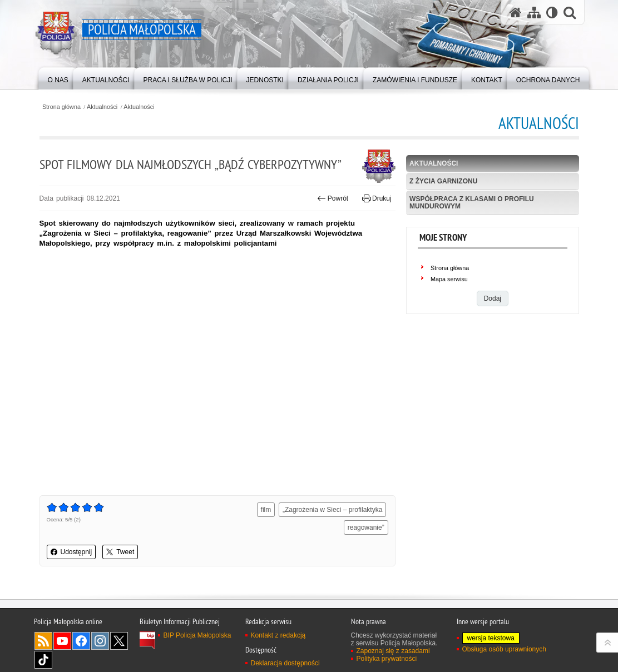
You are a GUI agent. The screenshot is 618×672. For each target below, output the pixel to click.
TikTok (43, 660)
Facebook (81, 641)
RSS (43, 641)
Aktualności (102, 107)
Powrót (333, 198)
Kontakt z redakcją (278, 635)
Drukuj (377, 198)
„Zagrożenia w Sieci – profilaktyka (332, 510)
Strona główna (61, 107)
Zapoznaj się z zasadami (393, 651)
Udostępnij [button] (71, 552)
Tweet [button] (120, 552)
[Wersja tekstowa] (552, 13)
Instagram (100, 641)
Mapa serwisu (449, 279)
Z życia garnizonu (443, 181)
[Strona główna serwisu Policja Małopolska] (516, 13)
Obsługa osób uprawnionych (504, 649)
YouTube (62, 641)
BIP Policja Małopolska (197, 635)
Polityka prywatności (387, 659)
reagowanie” (366, 527)
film (266, 510)
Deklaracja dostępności (285, 663)
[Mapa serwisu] (534, 13)
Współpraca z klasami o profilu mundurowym (472, 203)
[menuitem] (58, 78)
